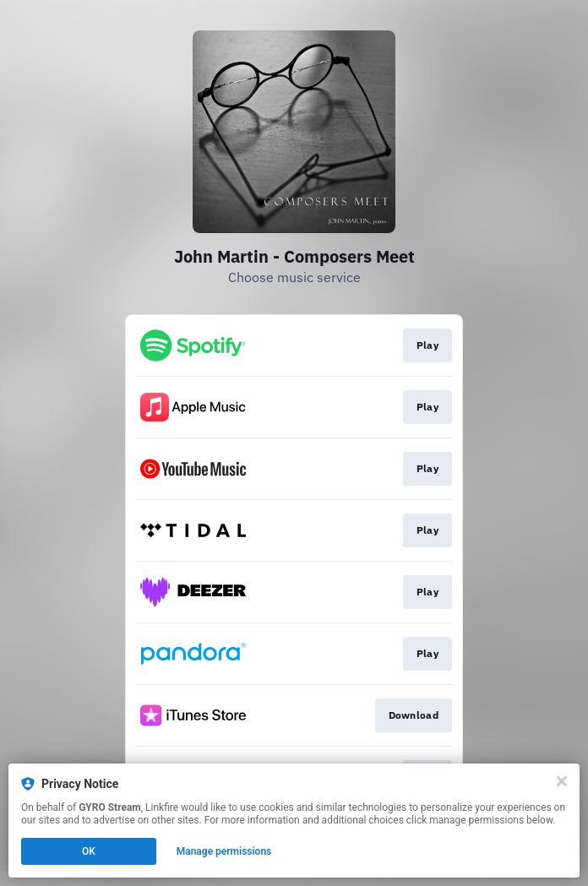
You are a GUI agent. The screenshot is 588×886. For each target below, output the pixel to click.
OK (89, 851)
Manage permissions (224, 851)
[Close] (562, 781)
